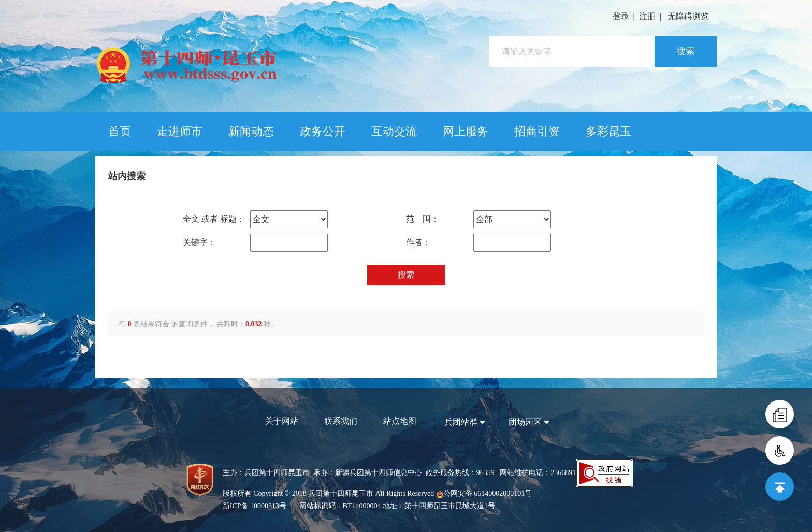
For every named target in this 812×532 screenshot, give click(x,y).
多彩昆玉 (608, 131)
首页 (120, 131)
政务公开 (323, 131)
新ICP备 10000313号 (255, 506)
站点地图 (400, 421)
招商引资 (537, 131)
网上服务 (466, 131)
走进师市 (180, 131)
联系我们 (341, 421)
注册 (647, 16)
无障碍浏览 (688, 16)
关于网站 (282, 421)
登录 (621, 16)
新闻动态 (251, 131)
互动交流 (394, 131)
